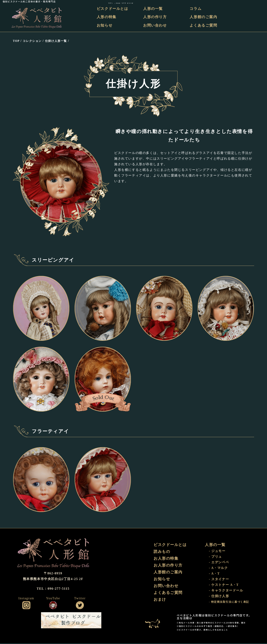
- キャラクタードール (226, 591)
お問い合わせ (156, 25)
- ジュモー (217, 552)
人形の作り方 (156, 17)
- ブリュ (215, 558)
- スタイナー (219, 580)
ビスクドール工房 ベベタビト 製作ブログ (71, 621)
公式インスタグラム (26, 606)
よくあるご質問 (204, 25)
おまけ (160, 602)
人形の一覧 (154, 9)
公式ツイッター (80, 606)
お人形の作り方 (169, 567)
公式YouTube (53, 606)
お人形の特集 (167, 560)
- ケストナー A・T (224, 586)
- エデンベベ (219, 563)
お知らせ (106, 25)
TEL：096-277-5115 (252, 2)
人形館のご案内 (204, 17)
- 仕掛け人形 (219, 597)
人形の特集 (108, 17)
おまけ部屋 (155, 621)
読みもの (162, 553)
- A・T (214, 574)
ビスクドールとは (114, 9)
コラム (196, 9)
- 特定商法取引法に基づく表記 (229, 603)
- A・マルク (218, 569)
